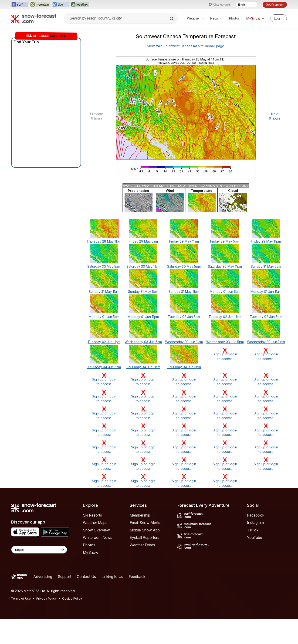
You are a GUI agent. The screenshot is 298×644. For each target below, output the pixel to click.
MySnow (91, 552)
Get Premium (275, 5)
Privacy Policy (46, 598)
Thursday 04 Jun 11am (143, 367)
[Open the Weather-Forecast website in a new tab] (80, 5)
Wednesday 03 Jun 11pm (266, 342)
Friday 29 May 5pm (225, 241)
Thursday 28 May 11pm (104, 241)
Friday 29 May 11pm (266, 241)
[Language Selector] (247, 5)
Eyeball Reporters (144, 537)
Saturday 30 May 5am (104, 266)
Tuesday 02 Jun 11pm (104, 342)
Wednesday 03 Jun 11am (184, 342)
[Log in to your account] (279, 18)
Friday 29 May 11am (184, 241)
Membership (140, 515)
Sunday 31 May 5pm (143, 292)
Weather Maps (95, 523)
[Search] (172, 19)
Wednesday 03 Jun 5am (143, 342)
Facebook (256, 515)
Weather (195, 18)
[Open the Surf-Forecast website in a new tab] (20, 5)
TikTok (253, 530)
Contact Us (86, 577)
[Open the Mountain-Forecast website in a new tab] (40, 5)
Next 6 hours (275, 116)
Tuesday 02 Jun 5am (184, 317)
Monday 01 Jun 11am (266, 292)
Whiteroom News (98, 537)
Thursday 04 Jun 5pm (184, 367)
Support (64, 577)
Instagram (255, 523)
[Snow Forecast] (34, 18)
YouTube (255, 537)
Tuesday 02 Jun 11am (225, 317)
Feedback (137, 577)
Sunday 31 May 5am (266, 266)
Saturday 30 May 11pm (225, 266)
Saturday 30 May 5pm (184, 266)
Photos (234, 18)
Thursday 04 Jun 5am (104, 367)
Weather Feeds (142, 545)
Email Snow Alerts (145, 523)
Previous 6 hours (97, 116)
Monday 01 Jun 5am (225, 292)
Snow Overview (96, 530)
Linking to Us (112, 577)
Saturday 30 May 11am (143, 266)
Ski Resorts (92, 515)
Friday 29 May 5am (143, 241)
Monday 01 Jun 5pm (104, 317)
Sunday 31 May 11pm (184, 292)
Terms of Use (21, 598)
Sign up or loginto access (225, 354)
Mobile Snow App (145, 530)
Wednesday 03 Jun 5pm (225, 342)
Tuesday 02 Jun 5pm (266, 317)
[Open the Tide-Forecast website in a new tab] (60, 5)
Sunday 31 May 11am (104, 292)
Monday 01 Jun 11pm (143, 317)
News (216, 18)
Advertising (43, 577)
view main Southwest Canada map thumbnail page (186, 46)
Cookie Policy (72, 598)
